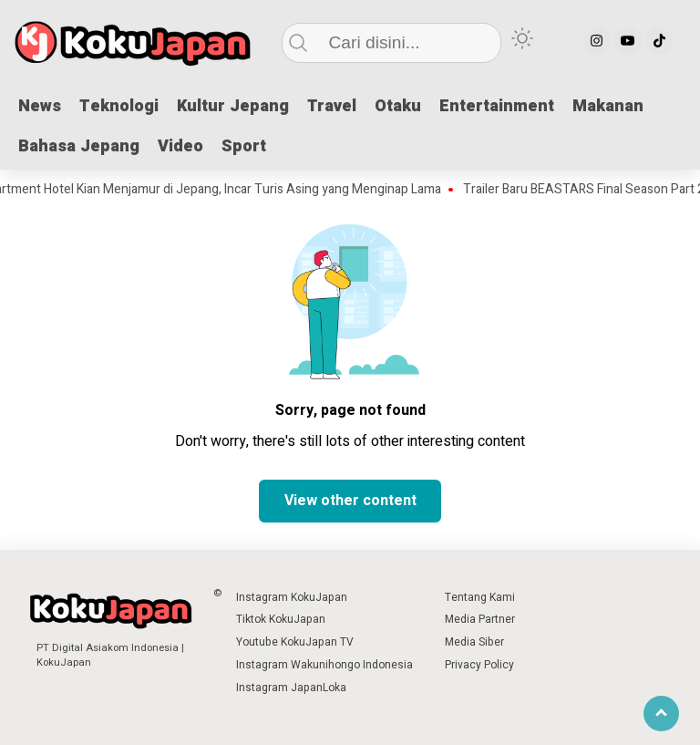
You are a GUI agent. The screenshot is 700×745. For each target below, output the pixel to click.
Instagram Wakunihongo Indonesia (324, 665)
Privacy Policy (479, 665)
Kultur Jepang (233, 106)
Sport (244, 146)
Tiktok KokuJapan (281, 619)
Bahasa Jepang (79, 146)
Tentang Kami (480, 597)
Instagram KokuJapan (292, 597)
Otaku (398, 106)
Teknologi (119, 106)
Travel (332, 106)
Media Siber (474, 642)
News (40, 106)
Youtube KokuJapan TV (295, 642)
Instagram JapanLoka (291, 688)
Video (180, 146)
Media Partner (480, 619)
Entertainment (497, 106)
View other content (350, 501)
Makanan (608, 106)
